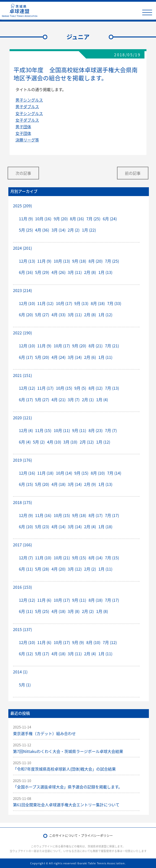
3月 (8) (74, 611)
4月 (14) (58, 527)
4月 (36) (42, 230)
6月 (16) (26, 272)
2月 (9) (90, 484)
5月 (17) (42, 654)
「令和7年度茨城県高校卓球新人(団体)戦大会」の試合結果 (64, 769)
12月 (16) (27, 473)
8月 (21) (96, 346)
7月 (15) (112, 558)
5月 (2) (39, 442)
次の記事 (23, 173)
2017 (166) (22, 545)
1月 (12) (105, 315)
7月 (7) (111, 430)
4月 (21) (58, 399)
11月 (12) (45, 303)
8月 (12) (96, 388)
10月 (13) (62, 261)
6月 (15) (26, 484)
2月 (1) (88, 399)
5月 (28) (42, 569)
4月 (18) (58, 484)
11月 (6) (44, 600)
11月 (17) (45, 388)
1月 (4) (102, 399)
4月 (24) (58, 357)
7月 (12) (110, 642)
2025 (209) (22, 206)
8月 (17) (96, 515)
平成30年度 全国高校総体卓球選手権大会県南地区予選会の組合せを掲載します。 (76, 74)
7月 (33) (114, 303)
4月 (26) (58, 272)
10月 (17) (64, 303)
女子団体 (23, 133)
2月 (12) (87, 442)
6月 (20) (26, 315)
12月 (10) (27, 303)
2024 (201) (22, 248)
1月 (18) (105, 527)
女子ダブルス (27, 120)
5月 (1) (25, 685)
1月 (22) (89, 230)
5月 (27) (42, 315)
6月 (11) (26, 569)
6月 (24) (110, 219)
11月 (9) (26, 219)
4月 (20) (58, 569)
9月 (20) (61, 219)
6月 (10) (26, 527)
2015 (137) (22, 629)
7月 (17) (112, 515)
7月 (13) (112, 388)
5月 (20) (42, 357)
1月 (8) (102, 611)
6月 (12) (26, 654)
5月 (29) (42, 272)
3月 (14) (58, 230)
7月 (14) (114, 473)
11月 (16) (43, 515)
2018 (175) (22, 502)
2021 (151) (22, 375)
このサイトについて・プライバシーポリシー (81, 835)
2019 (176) (22, 460)
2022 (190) (22, 333)
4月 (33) (58, 315)
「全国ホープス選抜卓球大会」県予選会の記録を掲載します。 (68, 787)
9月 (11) (79, 430)
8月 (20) (96, 261)
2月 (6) (90, 357)
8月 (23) (96, 430)
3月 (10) (70, 442)
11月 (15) (43, 430)
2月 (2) (74, 230)
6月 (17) (26, 357)
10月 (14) (64, 473)
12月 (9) (26, 515)
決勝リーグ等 (27, 140)
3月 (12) (75, 569)
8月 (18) (98, 303)
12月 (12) (27, 388)
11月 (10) (43, 558)
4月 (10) (54, 442)
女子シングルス (29, 113)
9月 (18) (79, 261)
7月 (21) (112, 346)
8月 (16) (77, 219)
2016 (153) (22, 587)
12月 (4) (26, 430)
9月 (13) (81, 303)
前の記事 (133, 173)
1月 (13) (105, 272)
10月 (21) (62, 558)
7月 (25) (93, 219)
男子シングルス (29, 100)
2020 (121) (22, 418)
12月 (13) (27, 261)
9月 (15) (81, 473)
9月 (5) (80, 388)
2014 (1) (20, 672)
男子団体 (23, 127)
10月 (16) (43, 219)
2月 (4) (90, 527)
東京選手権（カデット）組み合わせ (44, 733)
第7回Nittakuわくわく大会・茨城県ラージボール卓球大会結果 (68, 751)
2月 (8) (90, 272)
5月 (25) (26, 230)
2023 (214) (22, 290)
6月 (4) (25, 442)
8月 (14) (96, 558)
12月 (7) (26, 558)
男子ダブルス (27, 106)
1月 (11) (105, 357)
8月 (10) (98, 473)
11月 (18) (45, 473)
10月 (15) (64, 388)
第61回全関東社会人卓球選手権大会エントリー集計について (66, 805)
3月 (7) (74, 399)
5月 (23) (42, 527)
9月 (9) (78, 642)
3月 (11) (75, 272)
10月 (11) (62, 430)
